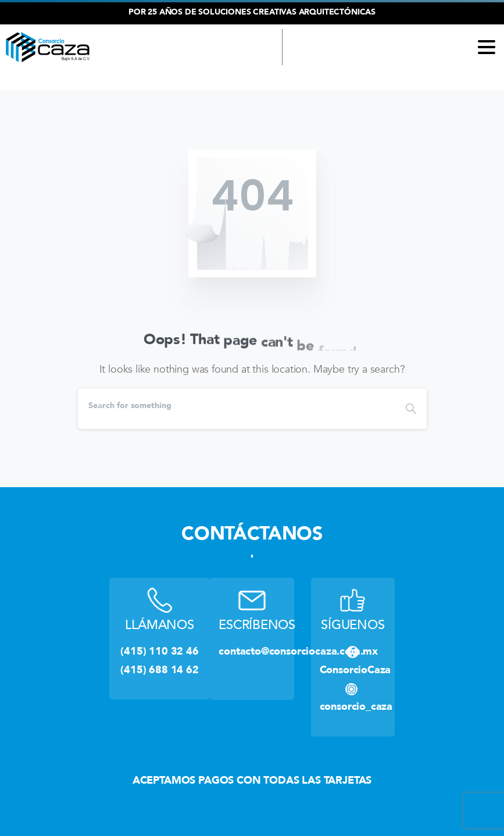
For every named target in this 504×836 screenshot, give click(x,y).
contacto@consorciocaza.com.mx (298, 651)
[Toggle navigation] (487, 47)
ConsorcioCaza (355, 670)
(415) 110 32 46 (205, 80)
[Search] (237, 406)
